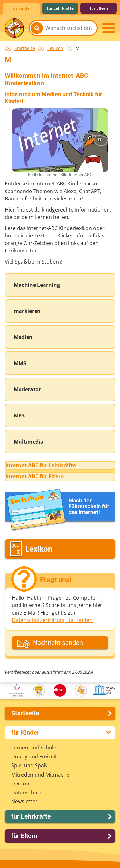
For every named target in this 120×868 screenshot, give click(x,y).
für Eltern (99, 8)
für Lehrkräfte (60, 8)
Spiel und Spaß (29, 765)
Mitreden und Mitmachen (42, 775)
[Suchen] (37, 28)
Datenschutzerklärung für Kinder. (52, 620)
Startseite (25, 48)
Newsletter (24, 801)
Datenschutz (27, 792)
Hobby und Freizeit (34, 756)
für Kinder (21, 8)
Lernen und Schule (34, 748)
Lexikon (55, 48)
